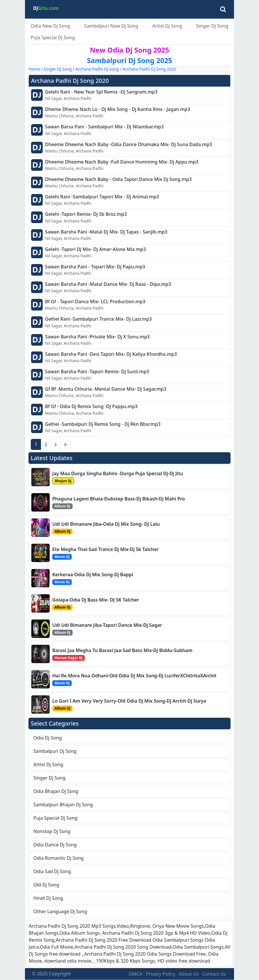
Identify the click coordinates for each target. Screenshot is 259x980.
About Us (189, 974)
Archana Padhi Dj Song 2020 (149, 69)
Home (34, 69)
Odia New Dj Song (50, 26)
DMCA (136, 974)
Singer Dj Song (212, 26)
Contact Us (214, 974)
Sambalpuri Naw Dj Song (111, 26)
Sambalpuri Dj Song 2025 (129, 60)
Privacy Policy (160, 974)
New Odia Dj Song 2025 (129, 50)
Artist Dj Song (167, 26)
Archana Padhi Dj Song (97, 69)
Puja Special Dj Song (53, 37)
